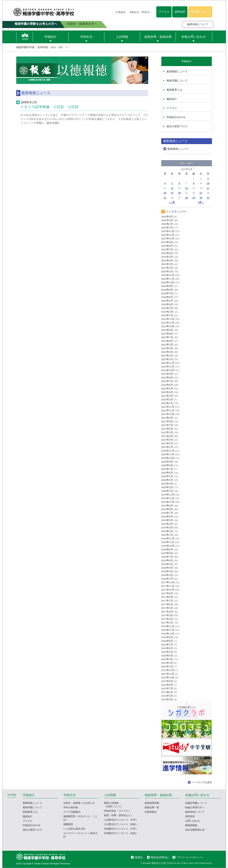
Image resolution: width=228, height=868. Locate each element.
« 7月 (172, 202)
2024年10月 (168, 282)
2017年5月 (167, 608)
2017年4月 (167, 612)
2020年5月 (167, 476)
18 (165, 193)
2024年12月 (168, 275)
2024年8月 (167, 290)
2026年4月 (167, 217)
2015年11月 (168, 674)
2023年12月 (168, 319)
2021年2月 (167, 443)
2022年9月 (167, 374)
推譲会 (139, 857)
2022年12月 (168, 363)
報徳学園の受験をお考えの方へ (36, 24)
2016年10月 (168, 634)
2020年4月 (167, 480)
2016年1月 (167, 666)
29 (194, 198)
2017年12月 (168, 582)
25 (165, 198)
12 (172, 188)
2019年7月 (167, 513)
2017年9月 (167, 593)
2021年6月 (167, 429)
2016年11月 (168, 630)
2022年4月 (167, 392)
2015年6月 (167, 692)
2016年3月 (167, 659)
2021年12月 (168, 407)
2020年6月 (167, 473)
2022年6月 (167, 385)
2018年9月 (167, 549)
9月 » (201, 202)
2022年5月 (167, 388)
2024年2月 (167, 312)
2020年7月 (167, 469)
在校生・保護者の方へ (82, 24)
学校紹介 (51, 37)
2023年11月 (168, 323)
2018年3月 (167, 571)
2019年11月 (168, 498)
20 (179, 193)
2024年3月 (167, 308)
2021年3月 (167, 440)
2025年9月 (167, 242)
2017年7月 (167, 601)
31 (208, 198)
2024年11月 (168, 279)
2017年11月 (168, 586)
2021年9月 (167, 418)
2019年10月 (168, 502)
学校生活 (86, 37)
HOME (12, 795)
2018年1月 (167, 579)
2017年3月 (167, 615)
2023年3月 (167, 352)
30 (201, 198)
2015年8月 (167, 685)
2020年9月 (167, 462)
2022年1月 (167, 403)
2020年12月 (168, 451)
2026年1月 (167, 228)
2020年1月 (167, 491)
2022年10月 (168, 370)
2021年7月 (167, 425)
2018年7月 (167, 557)
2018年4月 (167, 568)
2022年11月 (168, 367)
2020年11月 (168, 454)
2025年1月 (167, 271)
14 (186, 188)
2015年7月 (167, 688)
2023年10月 (168, 326)
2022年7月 (167, 381)
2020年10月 (168, 458)
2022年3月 (167, 396)
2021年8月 (167, 421)
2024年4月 (167, 304)
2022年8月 (167, 378)
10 (208, 183)
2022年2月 (167, 399)
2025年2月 (167, 268)
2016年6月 (167, 648)
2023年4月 (167, 348)
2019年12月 (168, 495)
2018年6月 (167, 560)
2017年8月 (167, 597)
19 (172, 193)
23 (201, 193)
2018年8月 (167, 553)
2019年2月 (167, 531)
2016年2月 (167, 663)
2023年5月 (167, 345)
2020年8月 (167, 465)
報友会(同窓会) (160, 857)
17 (208, 188)
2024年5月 (167, 301)
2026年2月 (167, 224)
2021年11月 (168, 410)
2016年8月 (167, 641)
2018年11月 (168, 542)
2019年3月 (167, 527)
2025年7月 (167, 249)
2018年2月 (167, 575)
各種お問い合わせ (193, 37)
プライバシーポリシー (190, 857)
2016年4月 (167, 656)
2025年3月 (167, 264)
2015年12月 (168, 670)
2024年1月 (167, 315)
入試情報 (122, 37)
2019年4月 (167, 524)
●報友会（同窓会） (141, 12)
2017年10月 (168, 590)
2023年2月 (167, 356)
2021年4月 (167, 436)
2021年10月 (168, 414)
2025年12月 (168, 231)
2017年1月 (167, 623)
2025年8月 (167, 246)
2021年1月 (167, 447)
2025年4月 (167, 260)
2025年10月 (168, 238)
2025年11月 (168, 235)
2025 (53, 47)
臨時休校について (198, 24)
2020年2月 (167, 487)
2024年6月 (167, 297)
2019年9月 (167, 506)
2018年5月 (167, 564)
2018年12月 (168, 538)
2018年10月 (168, 546)
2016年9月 (167, 637)
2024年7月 (167, 293)
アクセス (164, 12)
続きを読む (53, 123)
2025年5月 (167, 257)
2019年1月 (167, 535)
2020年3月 (167, 484)
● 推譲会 (121, 12)
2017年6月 (167, 604)
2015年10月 (168, 677)
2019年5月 (167, 520)
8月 (61, 47)
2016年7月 (167, 645)
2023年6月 (167, 341)
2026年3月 (167, 220)
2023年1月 (167, 359)
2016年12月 (168, 626)
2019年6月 (167, 517)
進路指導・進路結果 (158, 37)
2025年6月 (167, 253)
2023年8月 (167, 334)
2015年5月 (167, 696)
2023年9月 (167, 330)
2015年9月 (167, 681)
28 (186, 198)
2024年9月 (167, 286)
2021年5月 (167, 432)
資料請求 (180, 12)
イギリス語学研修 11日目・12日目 (49, 107)
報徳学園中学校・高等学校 (32, 47)
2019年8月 (167, 509)
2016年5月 (167, 652)
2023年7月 (167, 337)
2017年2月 (167, 619)
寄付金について (200, 12)
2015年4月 (167, 699)
